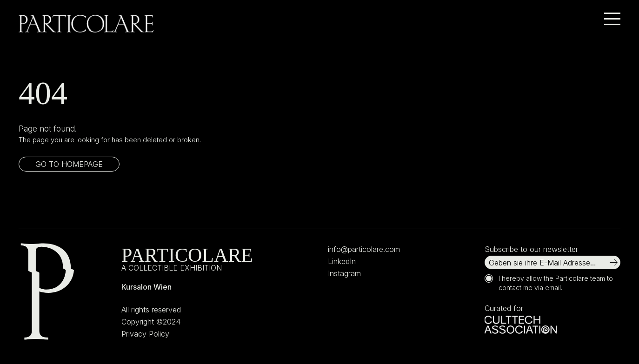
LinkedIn (342, 261)
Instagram (344, 273)
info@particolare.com (364, 249)
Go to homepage (69, 164)
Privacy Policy (145, 334)
